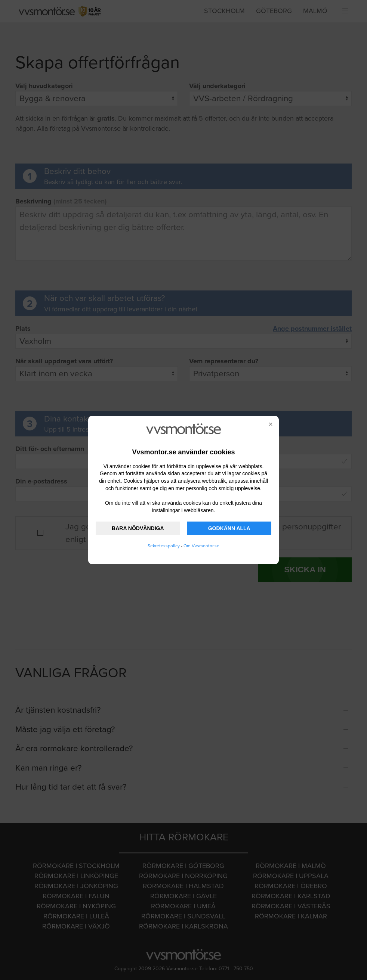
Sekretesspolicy (164, 546)
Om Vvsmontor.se (201, 546)
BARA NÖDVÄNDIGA (138, 528)
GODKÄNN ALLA (229, 528)
